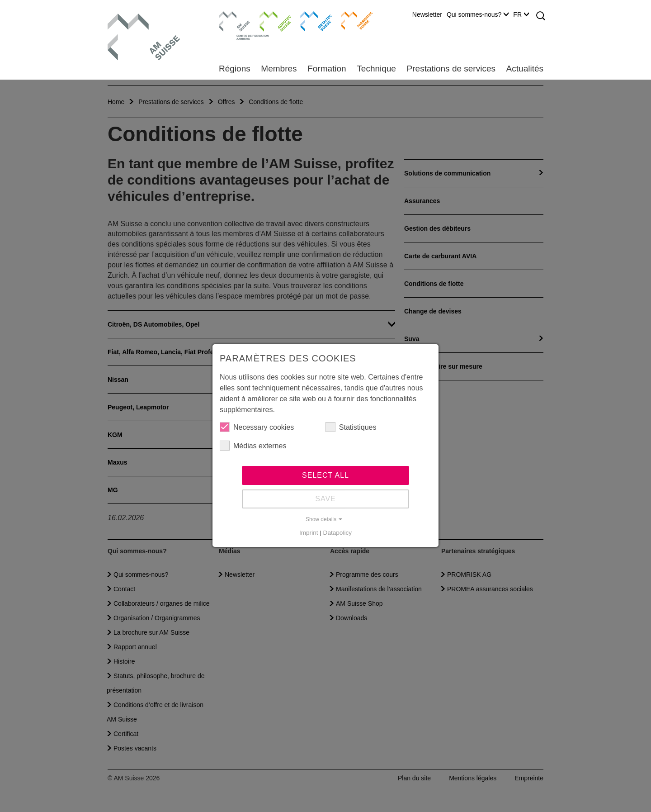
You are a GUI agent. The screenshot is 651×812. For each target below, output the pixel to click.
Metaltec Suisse (310, 20)
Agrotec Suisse (269, 20)
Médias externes (253, 446)
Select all (325, 475)
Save (325, 499)
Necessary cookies (257, 427)
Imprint (309, 533)
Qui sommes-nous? (478, 14)
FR (521, 14)
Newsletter (427, 14)
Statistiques (351, 427)
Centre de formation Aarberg (231, 25)
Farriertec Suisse (352, 20)
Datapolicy (337, 533)
